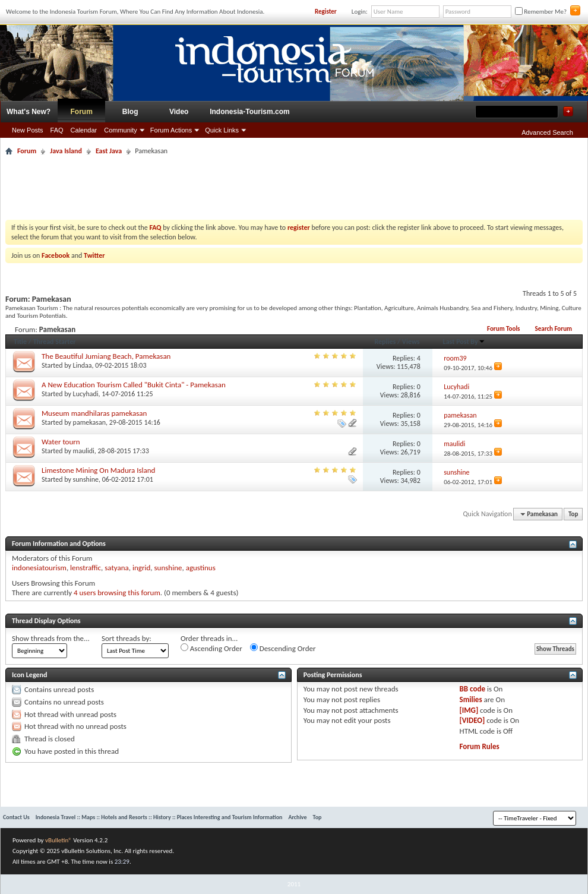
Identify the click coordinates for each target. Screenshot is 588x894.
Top (573, 514)
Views (411, 342)
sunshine (86, 479)
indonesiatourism (39, 568)
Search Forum (553, 329)
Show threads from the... (51, 638)
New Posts (28, 130)
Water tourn (61, 442)
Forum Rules (480, 746)
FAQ (57, 130)
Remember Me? (541, 12)
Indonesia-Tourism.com (249, 112)
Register (326, 12)
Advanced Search (547, 132)
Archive (297, 817)
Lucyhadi (86, 394)
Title (20, 342)
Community (121, 130)
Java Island (66, 151)
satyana (117, 568)
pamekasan (89, 422)
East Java (109, 151)
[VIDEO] (472, 720)
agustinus (201, 568)
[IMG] (469, 710)
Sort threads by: (127, 638)
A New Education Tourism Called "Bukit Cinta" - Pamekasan (134, 385)
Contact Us (16, 817)
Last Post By (464, 342)
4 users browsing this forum (117, 593)
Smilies (471, 699)
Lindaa (83, 365)
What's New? (29, 112)
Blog (130, 112)
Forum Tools (504, 329)
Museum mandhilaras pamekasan (94, 413)
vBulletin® (59, 840)
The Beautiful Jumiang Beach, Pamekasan (106, 356)
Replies (385, 342)
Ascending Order (211, 648)
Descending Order (283, 648)
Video (179, 112)
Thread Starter (55, 342)
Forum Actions (171, 130)
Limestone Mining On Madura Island (98, 470)
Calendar (84, 130)
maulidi (84, 451)
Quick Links (222, 130)
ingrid (141, 568)
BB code (472, 689)
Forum (82, 112)
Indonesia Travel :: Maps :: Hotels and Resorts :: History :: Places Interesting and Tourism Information (159, 817)
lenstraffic (86, 568)
